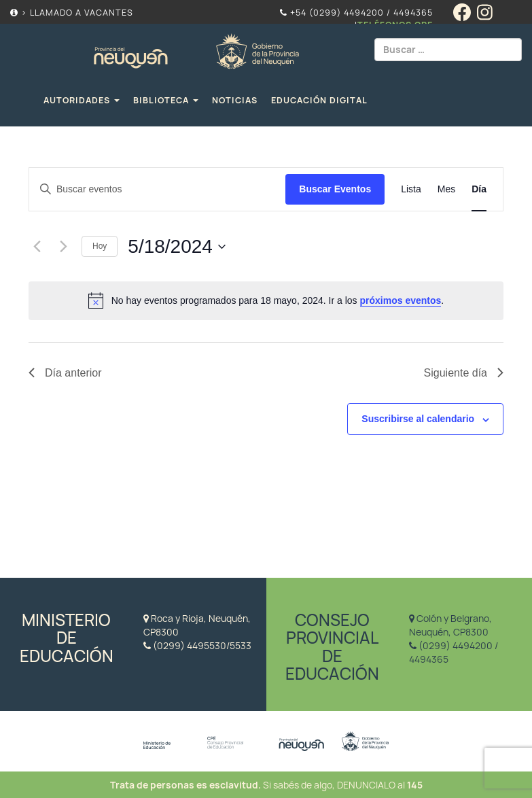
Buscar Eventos (335, 189)
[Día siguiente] (63, 247)
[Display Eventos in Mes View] (446, 189)
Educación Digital (319, 100)
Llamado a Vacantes (82, 13)
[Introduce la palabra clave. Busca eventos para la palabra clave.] (157, 189)
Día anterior (65, 373)
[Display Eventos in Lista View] (411, 189)
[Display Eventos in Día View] (479, 189)
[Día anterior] (37, 247)
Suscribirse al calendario (418, 419)
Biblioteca (166, 100)
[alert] (266, 300)
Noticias (235, 100)
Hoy (100, 246)
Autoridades (82, 100)
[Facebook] (465, 18)
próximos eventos (401, 300)
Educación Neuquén (196, 49)
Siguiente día (464, 373)
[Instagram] (488, 18)
